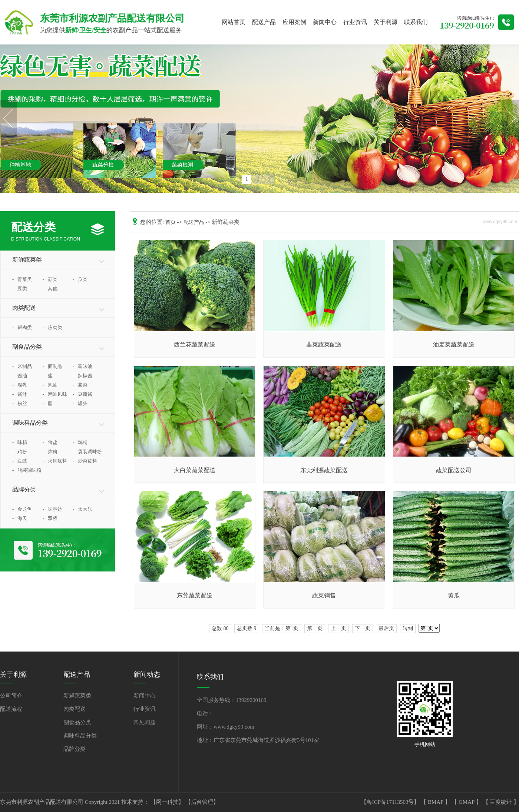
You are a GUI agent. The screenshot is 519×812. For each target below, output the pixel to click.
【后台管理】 (202, 802)
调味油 (82, 366)
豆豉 (20, 461)
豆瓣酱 (82, 394)
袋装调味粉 (87, 452)
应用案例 (294, 22)
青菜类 (22, 279)
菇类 (50, 279)
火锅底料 (55, 461)
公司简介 (11, 696)
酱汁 (20, 394)
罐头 (80, 403)
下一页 (363, 628)
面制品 (52, 366)
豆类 (20, 289)
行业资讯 (355, 22)
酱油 (20, 376)
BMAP (436, 802)
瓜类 (80, 279)
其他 (50, 289)
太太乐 (82, 509)
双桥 (50, 518)
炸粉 (50, 452)
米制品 (22, 366)
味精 (20, 442)
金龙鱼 (22, 509)
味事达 (52, 509)
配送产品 (264, 22)
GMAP (467, 802)
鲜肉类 (22, 327)
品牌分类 (24, 489)
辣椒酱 (82, 376)
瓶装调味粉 (27, 470)
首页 (171, 222)
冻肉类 (52, 327)
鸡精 (80, 442)
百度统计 (502, 802)
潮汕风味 (55, 394)
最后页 (386, 628)
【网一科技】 (168, 802)
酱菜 (80, 385)
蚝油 (50, 385)
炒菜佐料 (85, 461)
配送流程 (11, 709)
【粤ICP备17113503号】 (391, 802)
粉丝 (20, 403)
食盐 (50, 442)
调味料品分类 (30, 423)
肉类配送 (24, 308)
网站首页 (234, 22)
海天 (20, 518)
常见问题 (145, 722)
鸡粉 (20, 452)
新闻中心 (325, 22)
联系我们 (416, 22)
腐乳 (20, 385)
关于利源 (386, 22)
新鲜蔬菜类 (27, 260)
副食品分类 (27, 347)
